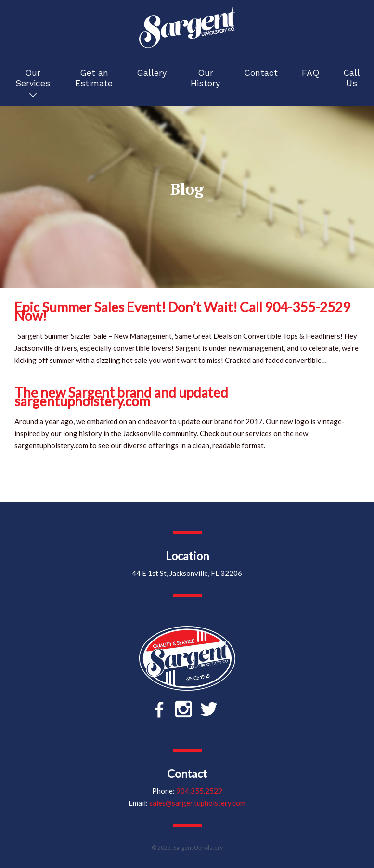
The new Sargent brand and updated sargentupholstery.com (121, 397)
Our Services (33, 78)
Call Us (352, 78)
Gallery (152, 73)
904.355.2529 (199, 791)
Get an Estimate (94, 78)
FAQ (310, 73)
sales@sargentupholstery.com (197, 803)
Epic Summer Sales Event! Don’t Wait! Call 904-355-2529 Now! (182, 311)
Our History (205, 78)
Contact (261, 73)
